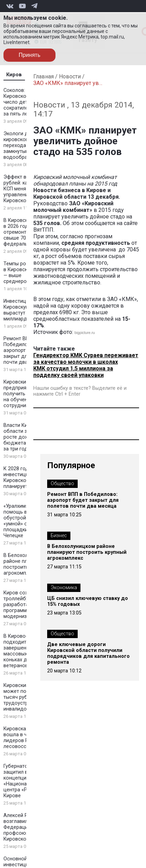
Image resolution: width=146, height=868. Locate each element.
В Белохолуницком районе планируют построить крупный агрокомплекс (87, 552)
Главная (44, 76)
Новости (70, 76)
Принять (30, 55)
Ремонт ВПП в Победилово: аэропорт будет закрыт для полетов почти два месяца (83, 500)
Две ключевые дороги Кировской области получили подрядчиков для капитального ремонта (88, 653)
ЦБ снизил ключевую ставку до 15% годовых (88, 601)
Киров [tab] (14, 75)
